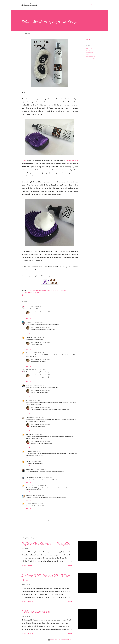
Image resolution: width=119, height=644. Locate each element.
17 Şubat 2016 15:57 (40, 370)
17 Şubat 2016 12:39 (36, 307)
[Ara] (91, 5)
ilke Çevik (29, 434)
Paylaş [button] (88, 40)
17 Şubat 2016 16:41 (39, 385)
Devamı (70, 565)
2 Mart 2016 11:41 (41, 486)
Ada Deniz (29, 322)
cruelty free (89, 48)
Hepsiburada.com (72, 161)
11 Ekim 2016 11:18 (40, 495)
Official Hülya (29, 417)
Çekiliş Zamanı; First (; (36, 612)
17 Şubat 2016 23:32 (39, 417)
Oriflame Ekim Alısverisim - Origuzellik (46, 544)
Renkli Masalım (30, 495)
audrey (28, 307)
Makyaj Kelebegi (30, 469)
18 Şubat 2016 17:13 (37, 452)
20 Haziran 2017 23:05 (37, 504)
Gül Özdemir (29, 385)
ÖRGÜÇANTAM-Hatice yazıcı (34, 478)
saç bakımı (88, 61)
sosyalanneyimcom (31, 486)
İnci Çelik (28, 400)
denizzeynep (29, 337)
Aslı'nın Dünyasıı (30, 5)
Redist (24, 161)
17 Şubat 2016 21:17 (37, 400)
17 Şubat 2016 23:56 (37, 434)
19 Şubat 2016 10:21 (36, 461)
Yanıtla (29, 318)
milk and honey (90, 52)
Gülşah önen (29, 353)
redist (87, 54)
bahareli (28, 461)
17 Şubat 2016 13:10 (37, 322)
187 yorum (30, 633)
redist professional (90, 57)
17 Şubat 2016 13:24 (39, 337)
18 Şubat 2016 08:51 (45, 359)
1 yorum (29, 565)
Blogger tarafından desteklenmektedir (59, 640)
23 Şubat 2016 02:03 (47, 478)
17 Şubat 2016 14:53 (39, 353)
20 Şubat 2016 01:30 (41, 469)
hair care (88, 50)
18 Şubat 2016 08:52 (45, 424)
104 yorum (30, 602)
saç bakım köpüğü (90, 59)
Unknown (28, 452)
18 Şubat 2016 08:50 (45, 312)
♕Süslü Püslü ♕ (30, 370)
